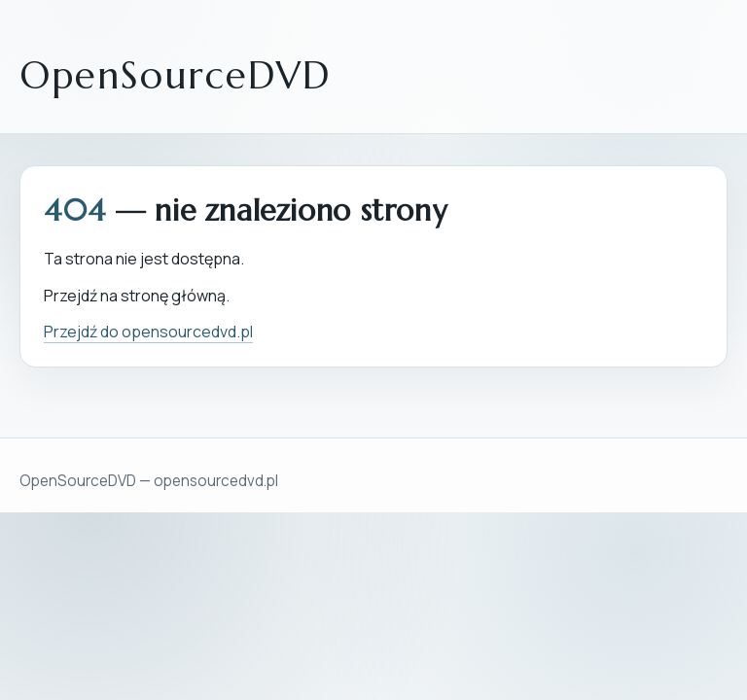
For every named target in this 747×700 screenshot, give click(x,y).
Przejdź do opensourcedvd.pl (148, 332)
